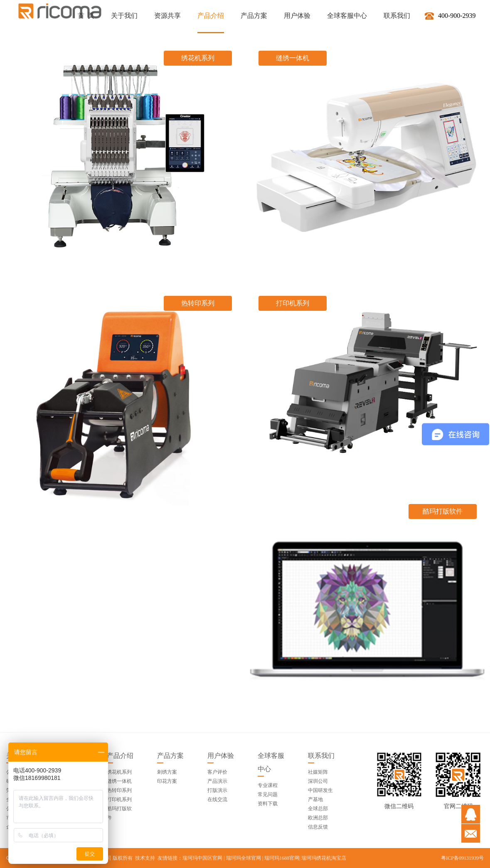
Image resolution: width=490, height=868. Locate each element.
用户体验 (221, 756)
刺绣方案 (167, 772)
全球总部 (318, 809)
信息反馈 (318, 827)
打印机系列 (119, 799)
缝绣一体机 (119, 781)
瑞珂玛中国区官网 (202, 858)
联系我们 (321, 756)
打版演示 (217, 790)
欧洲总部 (318, 818)
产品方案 (170, 756)
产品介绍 (120, 756)
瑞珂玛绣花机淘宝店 (324, 858)
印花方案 (167, 781)
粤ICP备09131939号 (462, 858)
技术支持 (145, 858)
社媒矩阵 (318, 772)
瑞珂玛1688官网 (282, 858)
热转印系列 (119, 790)
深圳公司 (318, 781)
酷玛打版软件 (119, 813)
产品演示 (217, 781)
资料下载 (268, 804)
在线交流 (217, 799)
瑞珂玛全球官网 (244, 858)
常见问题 (268, 794)
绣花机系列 (119, 772)
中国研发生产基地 (320, 795)
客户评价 (217, 772)
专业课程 (268, 785)
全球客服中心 (271, 762)
